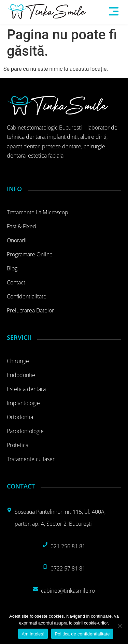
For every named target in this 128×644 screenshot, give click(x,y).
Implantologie (23, 403)
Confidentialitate (27, 296)
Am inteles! (33, 634)
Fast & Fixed (22, 226)
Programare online (30, 254)
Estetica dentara (26, 389)
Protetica (18, 445)
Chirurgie (18, 361)
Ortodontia (20, 417)
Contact (16, 282)
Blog (12, 268)
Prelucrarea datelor (30, 310)
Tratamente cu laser (31, 459)
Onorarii (17, 240)
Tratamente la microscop (38, 212)
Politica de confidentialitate (82, 634)
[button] (113, 12)
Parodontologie (25, 431)
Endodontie (21, 375)
